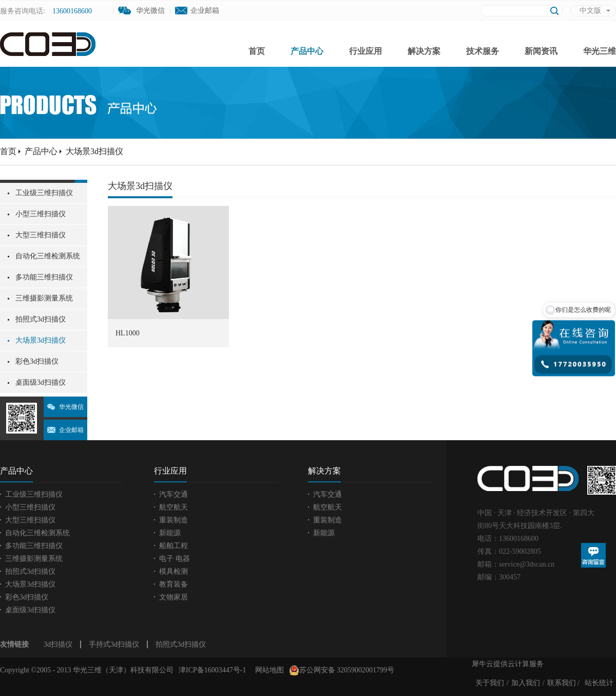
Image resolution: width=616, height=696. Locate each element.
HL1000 (128, 333)
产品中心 (41, 151)
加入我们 (526, 683)
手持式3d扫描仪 (114, 644)
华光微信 (71, 407)
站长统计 (599, 683)
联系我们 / (563, 683)
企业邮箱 (205, 11)
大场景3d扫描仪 (94, 151)
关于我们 (490, 683)
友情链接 (14, 644)
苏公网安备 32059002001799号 (342, 670)
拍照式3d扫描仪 (181, 644)
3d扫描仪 (58, 644)
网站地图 (268, 670)
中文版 (590, 11)
